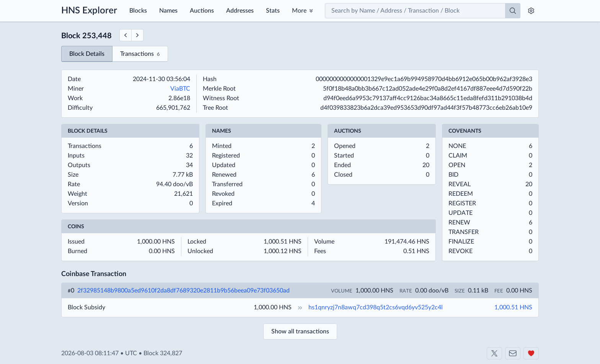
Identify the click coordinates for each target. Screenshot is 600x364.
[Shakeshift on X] (494, 353)
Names (168, 11)
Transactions (140, 54)
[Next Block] (138, 35)
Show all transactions (300, 331)
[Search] (513, 11)
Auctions (202, 11)
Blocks (138, 11)
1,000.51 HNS (513, 307)
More (299, 11)
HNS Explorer (89, 11)
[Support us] (531, 353)
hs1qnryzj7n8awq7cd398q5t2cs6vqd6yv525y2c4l (376, 307)
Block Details (87, 54)
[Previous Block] (125, 35)
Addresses (240, 11)
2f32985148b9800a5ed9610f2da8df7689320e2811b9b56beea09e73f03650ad (183, 291)
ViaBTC (180, 89)
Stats (273, 11)
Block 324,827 (163, 353)
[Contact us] (513, 353)
